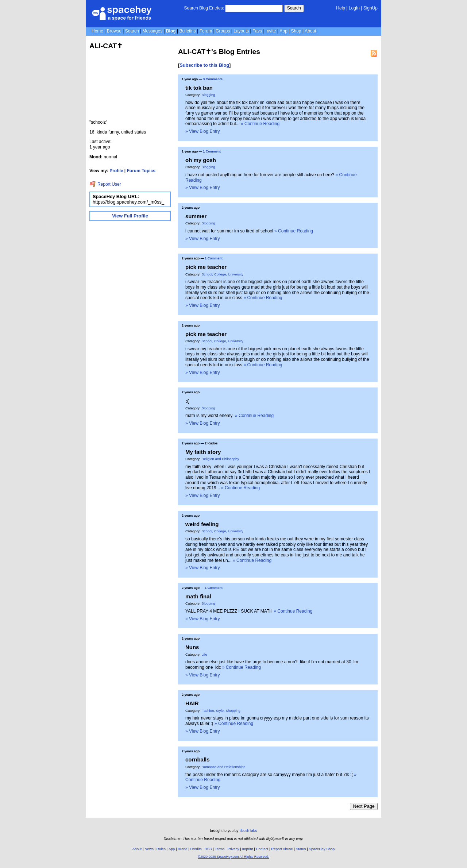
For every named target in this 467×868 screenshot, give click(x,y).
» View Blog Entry (203, 131)
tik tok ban (199, 88)
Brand (182, 849)
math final (198, 596)
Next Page (364, 806)
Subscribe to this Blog (204, 65)
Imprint (248, 849)
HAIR (192, 703)
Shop (296, 31)
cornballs (198, 759)
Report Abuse (282, 849)
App (283, 31)
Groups (223, 31)
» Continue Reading (260, 124)
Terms (220, 849)
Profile (116, 171)
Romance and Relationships (223, 767)
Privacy (233, 849)
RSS (208, 849)
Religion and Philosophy (220, 459)
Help (341, 8)
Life (204, 654)
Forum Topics (141, 171)
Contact (262, 849)
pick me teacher (206, 267)
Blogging (208, 95)
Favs (257, 31)
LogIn (354, 8)
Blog (171, 31)
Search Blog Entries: (204, 8)
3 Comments (213, 79)
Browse (114, 31)
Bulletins (187, 31)
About (310, 31)
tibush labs (248, 831)
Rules (161, 849)
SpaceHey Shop (322, 849)
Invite (271, 31)
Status (301, 849)
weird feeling (202, 524)
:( (187, 401)
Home (97, 31)
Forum (206, 31)
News (149, 849)
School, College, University (222, 274)
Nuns (192, 647)
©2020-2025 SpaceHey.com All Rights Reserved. (233, 857)
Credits (196, 849)
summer (196, 216)
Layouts (241, 31)
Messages (152, 31)
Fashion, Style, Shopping (221, 711)
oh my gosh (201, 160)
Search (294, 8)
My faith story (203, 452)
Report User (105, 184)
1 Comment (212, 151)
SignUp (370, 8)
